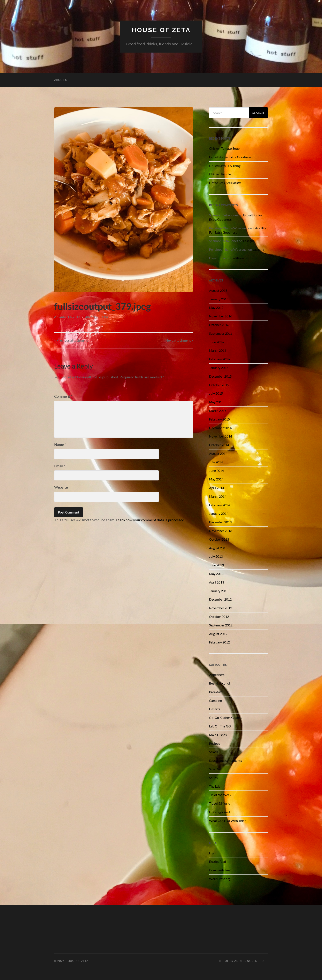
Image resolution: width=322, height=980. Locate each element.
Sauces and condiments (225, 760)
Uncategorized (219, 812)
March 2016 (218, 350)
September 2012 (221, 625)
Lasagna (249, 241)
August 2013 (218, 548)
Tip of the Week (220, 795)
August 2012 (218, 634)
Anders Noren (246, 961)
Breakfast (216, 692)
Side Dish (216, 769)
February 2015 (219, 419)
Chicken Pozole (220, 174)
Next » (179, 340)
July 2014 (216, 462)
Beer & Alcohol (220, 683)
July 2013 (216, 556)
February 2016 (219, 359)
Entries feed (217, 861)
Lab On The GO (220, 726)
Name (60, 445)
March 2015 (218, 411)
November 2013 (221, 531)
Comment (63, 396)
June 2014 (216, 470)
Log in (213, 853)
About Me (62, 80)
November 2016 (221, 316)
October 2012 (219, 616)
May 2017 (216, 307)
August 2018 (218, 290)
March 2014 (218, 496)
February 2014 (219, 505)
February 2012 (219, 642)
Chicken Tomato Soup (224, 148)
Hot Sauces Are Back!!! (225, 183)
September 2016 (221, 333)
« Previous (71, 340)
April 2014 (217, 488)
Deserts (215, 709)
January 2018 (219, 299)
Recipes (214, 743)
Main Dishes (218, 735)
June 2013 (216, 565)
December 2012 (220, 599)
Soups (213, 778)
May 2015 (216, 402)
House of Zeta (161, 30)
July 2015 (216, 393)
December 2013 (220, 522)
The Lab (215, 786)
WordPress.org (220, 879)
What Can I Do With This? (227, 821)
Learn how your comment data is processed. (150, 520)
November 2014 (221, 436)
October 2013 (219, 539)
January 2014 (219, 513)
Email (60, 466)
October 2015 (219, 385)
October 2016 (219, 325)
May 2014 (216, 479)
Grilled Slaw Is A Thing (225, 166)
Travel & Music (219, 803)
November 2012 (221, 608)
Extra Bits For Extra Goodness (230, 157)
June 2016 (216, 342)
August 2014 (218, 453)
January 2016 (219, 368)
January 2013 (219, 591)
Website (61, 487)
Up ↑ (265, 961)
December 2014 (220, 428)
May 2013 (216, 574)
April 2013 (217, 582)
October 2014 (219, 445)
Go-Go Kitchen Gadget (225, 717)
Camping (215, 700)
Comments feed (220, 870)
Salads (214, 752)
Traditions (237, 258)
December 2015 (220, 376)
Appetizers (217, 675)
